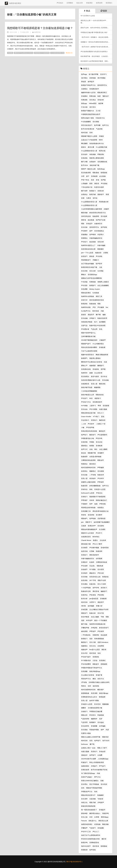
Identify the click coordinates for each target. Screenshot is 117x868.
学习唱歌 (93, 569)
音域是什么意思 (87, 704)
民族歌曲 (101, 715)
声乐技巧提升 (86, 657)
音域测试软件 (94, 89)
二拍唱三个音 (101, 424)
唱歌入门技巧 (102, 748)
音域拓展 (102, 347)
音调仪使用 (85, 770)
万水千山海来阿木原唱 (89, 351)
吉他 (91, 449)
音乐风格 (84, 577)
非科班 (92, 500)
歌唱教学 (93, 722)
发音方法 (101, 679)
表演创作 (93, 478)
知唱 (96, 504)
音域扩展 (99, 675)
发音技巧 (84, 256)
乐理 (83, 176)
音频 (102, 781)
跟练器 (92, 256)
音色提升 (89, 224)
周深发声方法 (86, 679)
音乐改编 (84, 318)
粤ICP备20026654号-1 (74, 862)
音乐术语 (84, 653)
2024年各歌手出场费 (88, 759)
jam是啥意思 (94, 599)
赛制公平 (84, 366)
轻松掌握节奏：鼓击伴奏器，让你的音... (95, 56)
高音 (93, 180)
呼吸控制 (101, 154)
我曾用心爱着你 (95, 358)
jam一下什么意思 (87, 253)
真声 (91, 231)
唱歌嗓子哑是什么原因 (89, 136)
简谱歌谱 (84, 850)
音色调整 (84, 289)
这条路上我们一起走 (88, 748)
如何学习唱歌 (94, 701)
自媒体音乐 (98, 224)
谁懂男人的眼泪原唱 (88, 482)
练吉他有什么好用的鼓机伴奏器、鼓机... (95, 61)
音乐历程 (84, 271)
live (107, 307)
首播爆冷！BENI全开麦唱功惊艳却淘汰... (95, 42)
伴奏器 (101, 136)
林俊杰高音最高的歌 (88, 806)
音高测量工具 (86, 511)
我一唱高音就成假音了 (89, 810)
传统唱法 (101, 508)
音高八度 (94, 384)
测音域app (105, 817)
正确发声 (102, 340)
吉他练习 (84, 711)
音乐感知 (84, 584)
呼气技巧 (102, 766)
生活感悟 (102, 529)
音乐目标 (84, 227)
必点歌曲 (102, 176)
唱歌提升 (96, 664)
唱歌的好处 (100, 395)
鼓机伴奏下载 (94, 165)
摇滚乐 (84, 147)
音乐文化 (93, 646)
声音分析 (101, 573)
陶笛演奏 (105, 824)
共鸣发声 (101, 802)
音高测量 (84, 671)
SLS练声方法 (86, 311)
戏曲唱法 (84, 646)
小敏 (83, 427)
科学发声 (89, 620)
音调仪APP (92, 526)
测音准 (104, 650)
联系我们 (109, 3)
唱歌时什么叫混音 (88, 533)
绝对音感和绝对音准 (97, 300)
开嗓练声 (84, 828)
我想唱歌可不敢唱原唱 (42, 53)
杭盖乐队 (93, 584)
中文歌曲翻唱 (86, 122)
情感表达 (84, 464)
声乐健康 (101, 307)
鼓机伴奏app (104, 693)
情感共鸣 (105, 813)
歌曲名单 (101, 475)
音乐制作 (84, 573)
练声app (84, 74)
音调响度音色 (94, 843)
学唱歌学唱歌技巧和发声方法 (92, 668)
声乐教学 (84, 231)
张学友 (95, 198)
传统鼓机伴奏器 (87, 322)
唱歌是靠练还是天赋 (88, 413)
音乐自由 (84, 409)
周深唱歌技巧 (86, 260)
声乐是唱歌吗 (102, 435)
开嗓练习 (96, 260)
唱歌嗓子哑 (92, 453)
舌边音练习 (85, 420)
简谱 (107, 194)
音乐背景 (101, 569)
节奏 (102, 617)
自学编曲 (102, 726)
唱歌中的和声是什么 (88, 333)
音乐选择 (104, 216)
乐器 (105, 362)
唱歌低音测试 (86, 293)
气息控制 (99, 129)
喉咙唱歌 (97, 387)
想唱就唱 (104, 664)
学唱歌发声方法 (87, 792)
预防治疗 (106, 96)
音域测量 (94, 726)
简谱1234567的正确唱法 (90, 781)
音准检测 (99, 446)
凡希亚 (89, 198)
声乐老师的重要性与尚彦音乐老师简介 (94, 52)
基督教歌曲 (85, 693)
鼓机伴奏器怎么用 (88, 395)
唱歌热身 (100, 566)
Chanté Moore (86, 540)
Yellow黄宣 (93, 103)
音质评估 (84, 595)
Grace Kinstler (86, 417)
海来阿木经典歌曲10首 (97, 624)
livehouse (84, 744)
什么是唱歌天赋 (101, 147)
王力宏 (98, 111)
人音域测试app (103, 759)
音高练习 (84, 555)
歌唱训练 (84, 304)
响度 (99, 96)
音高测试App (92, 275)
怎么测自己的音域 (88, 675)
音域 (97, 180)
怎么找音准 (98, 373)
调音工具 (99, 296)
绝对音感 (84, 133)
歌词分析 (84, 599)
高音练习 (94, 751)
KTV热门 (96, 417)
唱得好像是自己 (101, 500)
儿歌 (101, 267)
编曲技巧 (104, 591)
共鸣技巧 (94, 766)
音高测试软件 (97, 402)
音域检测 (103, 599)
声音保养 (101, 631)
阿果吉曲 (93, 96)
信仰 (89, 686)
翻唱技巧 (101, 366)
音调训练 (96, 657)
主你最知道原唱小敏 (58, 53)
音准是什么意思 (100, 489)
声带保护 (84, 500)
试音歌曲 (97, 824)
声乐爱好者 (85, 329)
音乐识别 (99, 442)
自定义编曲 (95, 617)
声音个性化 (85, 180)
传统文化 (84, 802)
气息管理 (84, 722)
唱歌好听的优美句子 (88, 795)
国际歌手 (101, 194)
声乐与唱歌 (93, 409)
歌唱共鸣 (84, 843)
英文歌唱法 (85, 376)
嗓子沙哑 (84, 162)
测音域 (84, 220)
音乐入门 (101, 413)
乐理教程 (70, 3)
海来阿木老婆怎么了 (88, 245)
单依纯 (84, 515)
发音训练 (84, 580)
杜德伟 (92, 562)
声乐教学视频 (94, 548)
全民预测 (99, 559)
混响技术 (84, 755)
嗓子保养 (84, 191)
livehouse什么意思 (88, 493)
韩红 (96, 449)
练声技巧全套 (101, 220)
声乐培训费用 (86, 664)
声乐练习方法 (86, 402)
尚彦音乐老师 (99, 187)
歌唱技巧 (93, 285)
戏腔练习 (98, 398)
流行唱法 (84, 78)
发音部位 (84, 471)
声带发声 (93, 631)
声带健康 (101, 468)
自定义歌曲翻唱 (103, 285)
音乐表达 (93, 100)
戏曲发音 (98, 253)
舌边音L (92, 566)
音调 (83, 198)
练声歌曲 (93, 518)
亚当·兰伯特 (102, 584)
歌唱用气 (84, 358)
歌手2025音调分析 (88, 129)
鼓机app (84, 103)
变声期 (103, 369)
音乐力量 (93, 642)
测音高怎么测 (103, 821)
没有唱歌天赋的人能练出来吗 (99, 682)
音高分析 (101, 242)
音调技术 (84, 562)
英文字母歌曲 (94, 784)
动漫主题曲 (103, 409)
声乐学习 (99, 533)
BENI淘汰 (96, 537)
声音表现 (93, 595)
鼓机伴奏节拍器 (87, 387)
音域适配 (101, 828)
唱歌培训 (105, 737)
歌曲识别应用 (102, 318)
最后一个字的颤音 (101, 620)
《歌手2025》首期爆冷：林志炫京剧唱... (95, 37)
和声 (91, 504)
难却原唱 (84, 631)
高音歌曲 (93, 78)
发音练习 (104, 588)
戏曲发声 (84, 650)
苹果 (99, 406)
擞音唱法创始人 (95, 813)
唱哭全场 (102, 151)
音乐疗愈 (101, 613)
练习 (96, 322)
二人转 (84, 424)
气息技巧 (93, 828)
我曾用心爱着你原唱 (97, 158)
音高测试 (102, 660)
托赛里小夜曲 (86, 733)
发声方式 (84, 449)
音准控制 (84, 442)
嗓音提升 (102, 431)
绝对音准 (84, 602)
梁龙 (103, 417)
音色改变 (102, 751)
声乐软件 (91, 424)
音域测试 (84, 96)
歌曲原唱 (96, 216)
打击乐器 (84, 107)
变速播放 (84, 234)
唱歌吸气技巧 (86, 344)
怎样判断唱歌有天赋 (88, 336)
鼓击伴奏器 (85, 617)
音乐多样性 (85, 726)
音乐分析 (93, 271)
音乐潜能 (96, 122)
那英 (91, 184)
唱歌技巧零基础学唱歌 (94, 788)
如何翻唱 (102, 322)
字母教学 (84, 504)
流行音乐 (93, 107)
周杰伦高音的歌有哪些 (89, 347)
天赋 (102, 311)
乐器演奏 (93, 799)
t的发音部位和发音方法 (98, 213)
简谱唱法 (84, 238)
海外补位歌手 (86, 846)
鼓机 (91, 489)
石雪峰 (92, 551)
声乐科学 (101, 478)
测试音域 (96, 591)
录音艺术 (84, 300)
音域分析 (101, 100)
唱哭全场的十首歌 (88, 118)
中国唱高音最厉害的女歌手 (91, 114)
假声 (102, 730)
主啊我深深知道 (101, 562)
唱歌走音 (84, 715)
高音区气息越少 (87, 777)
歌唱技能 (104, 173)
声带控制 (102, 504)
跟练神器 (84, 813)
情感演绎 (99, 551)
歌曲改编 (93, 304)
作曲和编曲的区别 (96, 238)
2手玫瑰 (84, 682)
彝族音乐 (93, 573)
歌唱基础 (104, 846)
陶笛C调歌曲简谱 (102, 355)
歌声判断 (97, 125)
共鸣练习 (93, 318)
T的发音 (100, 799)
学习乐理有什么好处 (88, 16)
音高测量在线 (102, 162)
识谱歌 (106, 253)
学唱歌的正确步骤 (96, 711)
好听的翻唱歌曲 (95, 486)
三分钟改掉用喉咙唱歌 (89, 391)
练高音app (101, 169)
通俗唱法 (84, 446)
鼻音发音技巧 (104, 628)
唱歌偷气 (84, 518)
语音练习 (94, 420)
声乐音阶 (84, 285)
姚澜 (91, 373)
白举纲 (97, 817)
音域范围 (84, 610)
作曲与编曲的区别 (88, 559)
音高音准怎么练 (95, 577)
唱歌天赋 (93, 802)
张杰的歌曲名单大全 (97, 143)
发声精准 (93, 234)
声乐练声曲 (90, 427)
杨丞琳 (101, 103)
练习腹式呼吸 (94, 74)
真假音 (84, 315)
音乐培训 (104, 784)
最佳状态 (93, 464)
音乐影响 (101, 526)
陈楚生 (95, 540)
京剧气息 (84, 326)
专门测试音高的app (88, 773)
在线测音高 (85, 384)
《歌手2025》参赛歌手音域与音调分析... (95, 47)
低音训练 (96, 686)
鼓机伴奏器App (95, 671)
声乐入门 (96, 832)
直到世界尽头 (102, 85)
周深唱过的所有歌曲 (88, 508)
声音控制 (101, 595)
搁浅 (94, 679)
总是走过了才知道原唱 (89, 140)
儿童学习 (93, 406)
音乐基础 (84, 730)
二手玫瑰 (93, 475)
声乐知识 (60, 3)
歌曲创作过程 (86, 591)
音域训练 (96, 369)
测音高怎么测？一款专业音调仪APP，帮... (94, 22)
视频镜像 (105, 704)
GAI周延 (100, 271)
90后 (91, 398)
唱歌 (83, 224)
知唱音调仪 (85, 766)
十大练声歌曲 (86, 588)
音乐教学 (99, 515)
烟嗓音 (84, 708)
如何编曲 (91, 606)
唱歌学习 (89, 522)
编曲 (104, 315)
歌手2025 (106, 741)
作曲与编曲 (101, 245)
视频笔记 (93, 471)
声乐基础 (104, 184)
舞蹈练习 (84, 642)
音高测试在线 (86, 369)
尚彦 (107, 730)
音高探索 (106, 406)
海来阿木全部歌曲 (88, 296)
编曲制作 (94, 719)
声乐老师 (84, 566)
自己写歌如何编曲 (88, 264)
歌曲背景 (84, 486)
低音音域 (84, 551)
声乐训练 (99, 256)
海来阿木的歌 (86, 307)
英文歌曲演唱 (86, 173)
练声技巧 (97, 741)
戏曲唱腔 (93, 366)
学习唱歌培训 (86, 660)
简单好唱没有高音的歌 (89, 431)
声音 (94, 307)
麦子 (88, 176)
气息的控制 (85, 719)
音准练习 (84, 497)
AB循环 (106, 209)
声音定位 (99, 493)
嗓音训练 (102, 384)
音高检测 (94, 176)
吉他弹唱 (101, 646)
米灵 (91, 817)
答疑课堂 (89, 3)
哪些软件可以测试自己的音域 (24, 53)
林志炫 (84, 453)
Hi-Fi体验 (84, 406)
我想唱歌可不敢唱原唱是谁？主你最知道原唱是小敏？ (40, 28)
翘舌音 (104, 839)
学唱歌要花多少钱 (88, 438)
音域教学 (101, 453)
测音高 (97, 184)
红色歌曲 (96, 293)
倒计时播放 (101, 78)
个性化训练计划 (87, 187)
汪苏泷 (95, 660)
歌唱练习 (93, 191)
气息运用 (94, 329)
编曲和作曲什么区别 (88, 93)
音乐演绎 (84, 799)
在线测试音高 (86, 537)
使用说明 (99, 3)
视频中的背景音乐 (88, 355)
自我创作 (93, 162)
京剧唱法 (84, 89)
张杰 (99, 653)
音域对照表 (105, 548)
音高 (91, 741)
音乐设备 (84, 475)
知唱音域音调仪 (87, 824)
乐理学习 (93, 602)
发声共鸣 (96, 588)
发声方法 (105, 486)
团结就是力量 (86, 544)
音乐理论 (84, 784)
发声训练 (104, 227)
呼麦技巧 (84, 762)
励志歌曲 (91, 220)
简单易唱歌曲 (99, 639)
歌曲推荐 (84, 457)
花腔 (83, 620)
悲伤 (83, 788)
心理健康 (84, 184)
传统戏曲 (93, 154)
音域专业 (84, 489)
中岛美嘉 (84, 282)
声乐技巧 (84, 398)
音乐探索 (101, 471)
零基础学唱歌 (94, 730)
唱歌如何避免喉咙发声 (89, 529)
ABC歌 (84, 606)
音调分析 (101, 191)
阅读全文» (69, 53)
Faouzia (84, 821)
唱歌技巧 (84, 613)
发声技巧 (93, 755)
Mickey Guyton (95, 289)
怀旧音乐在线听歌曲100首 (90, 839)
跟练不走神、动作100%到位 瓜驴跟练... (95, 28)
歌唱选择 (102, 697)
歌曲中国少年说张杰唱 (97, 326)
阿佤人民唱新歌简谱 (97, 762)
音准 (91, 133)
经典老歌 (84, 100)
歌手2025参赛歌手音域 (99, 770)
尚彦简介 (101, 234)
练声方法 (105, 125)
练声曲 (103, 180)
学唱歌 (92, 442)
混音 (91, 639)
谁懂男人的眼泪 (103, 282)
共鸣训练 (94, 628)
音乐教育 (84, 548)
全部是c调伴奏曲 (95, 457)
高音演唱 (94, 693)
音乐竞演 (97, 704)
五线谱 (84, 526)
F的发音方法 (100, 118)
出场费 (100, 755)
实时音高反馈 (86, 216)
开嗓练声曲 (85, 628)
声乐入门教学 (97, 544)
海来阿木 (84, 373)
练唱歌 (11, 53)
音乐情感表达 (99, 231)
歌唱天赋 (93, 194)
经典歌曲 (93, 282)
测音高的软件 (94, 555)
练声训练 (93, 850)
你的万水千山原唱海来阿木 (91, 835)
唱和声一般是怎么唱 (88, 169)
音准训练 (84, 158)
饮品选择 (104, 635)
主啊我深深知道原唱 (88, 460)
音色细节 (84, 569)
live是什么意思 (95, 650)
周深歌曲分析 (104, 202)
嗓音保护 (101, 690)
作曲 (98, 773)
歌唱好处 (105, 577)
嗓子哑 (98, 315)
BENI (101, 140)
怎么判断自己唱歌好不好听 (99, 610)
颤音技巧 (93, 435)
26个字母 (93, 580)
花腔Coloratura (103, 642)
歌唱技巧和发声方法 (88, 85)
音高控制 (91, 515)
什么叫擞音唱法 (98, 344)
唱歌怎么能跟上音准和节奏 (91, 737)
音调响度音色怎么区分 (89, 697)
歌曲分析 (93, 613)
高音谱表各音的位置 (88, 249)
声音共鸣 (99, 438)
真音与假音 (95, 376)
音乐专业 (104, 376)
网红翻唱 (84, 143)
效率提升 (91, 82)
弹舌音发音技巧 (87, 125)
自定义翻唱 (103, 449)
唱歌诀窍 (101, 460)
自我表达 (84, 194)
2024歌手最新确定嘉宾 (89, 340)
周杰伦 (84, 686)
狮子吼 (92, 744)
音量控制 (96, 635)
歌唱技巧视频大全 (88, 111)
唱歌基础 (96, 173)
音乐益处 (101, 722)
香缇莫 (84, 82)
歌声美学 (99, 264)
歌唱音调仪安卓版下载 (89, 267)
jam (82, 522)
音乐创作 (84, 154)
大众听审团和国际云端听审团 (92, 209)
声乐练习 (84, 242)
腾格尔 (84, 275)
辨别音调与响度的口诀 (101, 511)
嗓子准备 (84, 624)
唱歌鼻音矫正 (102, 93)
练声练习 (84, 435)
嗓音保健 (84, 213)
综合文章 (80, 3)
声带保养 (101, 482)
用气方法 (97, 777)
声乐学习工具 (86, 832)
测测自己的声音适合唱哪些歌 (92, 278)
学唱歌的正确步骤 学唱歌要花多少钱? (94, 32)
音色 (101, 329)
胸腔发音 (102, 420)
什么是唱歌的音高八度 (89, 151)
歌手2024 (84, 165)
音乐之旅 (84, 817)
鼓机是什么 (93, 821)
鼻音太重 (91, 147)
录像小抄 (99, 606)
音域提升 (102, 810)
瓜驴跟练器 (101, 518)
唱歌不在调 (102, 580)
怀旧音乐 (93, 715)
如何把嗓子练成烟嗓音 (102, 522)
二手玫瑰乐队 (86, 635)
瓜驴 (101, 719)
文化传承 (103, 540)
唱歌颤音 (101, 249)
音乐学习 (103, 74)
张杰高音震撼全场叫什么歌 (91, 380)
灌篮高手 (91, 315)
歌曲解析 (101, 795)
